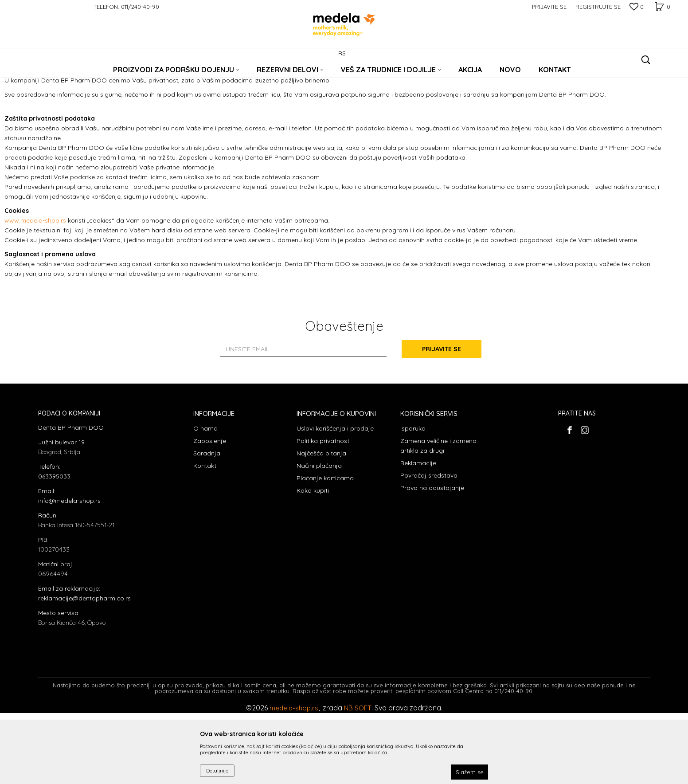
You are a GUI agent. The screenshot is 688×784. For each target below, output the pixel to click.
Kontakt (205, 537)
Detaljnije (217, 770)
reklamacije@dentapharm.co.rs (84, 669)
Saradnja (207, 524)
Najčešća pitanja (321, 524)
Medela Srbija (55, 76)
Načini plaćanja (319, 537)
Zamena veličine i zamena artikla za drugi (438, 517)
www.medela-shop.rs (35, 291)
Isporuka (413, 499)
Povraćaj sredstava (429, 546)
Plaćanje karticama (325, 549)
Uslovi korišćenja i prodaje (335, 499)
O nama (205, 499)
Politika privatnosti (324, 512)
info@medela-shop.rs (69, 572)
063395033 (54, 547)
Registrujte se (598, 7)
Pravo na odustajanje (432, 559)
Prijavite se (442, 420)
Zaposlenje (210, 512)
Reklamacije (418, 534)
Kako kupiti (313, 561)
